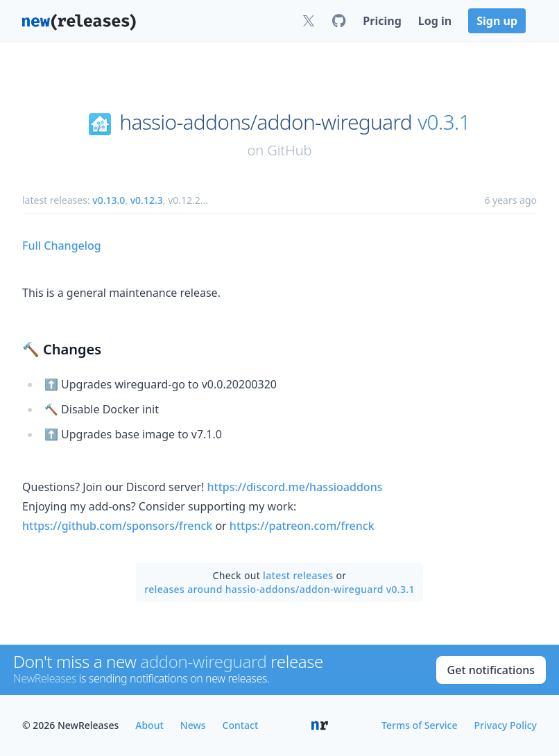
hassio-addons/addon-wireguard (266, 122)
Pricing (382, 21)
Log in (435, 21)
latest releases (298, 575)
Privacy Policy (506, 725)
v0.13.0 (109, 200)
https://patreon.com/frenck (302, 526)
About (149, 725)
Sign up (497, 21)
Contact (241, 725)
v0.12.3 (147, 200)
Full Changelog (62, 246)
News (193, 725)
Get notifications (491, 670)
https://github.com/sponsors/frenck (117, 526)
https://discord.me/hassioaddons (295, 487)
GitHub (289, 150)
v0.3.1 (444, 122)
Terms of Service (419, 725)
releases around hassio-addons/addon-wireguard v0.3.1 (279, 589)
